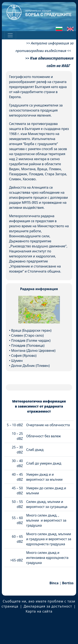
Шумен (17, 361)
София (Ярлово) (24, 356)
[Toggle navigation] (10, 35)
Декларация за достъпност (48, 606)
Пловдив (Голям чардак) (31, 340)
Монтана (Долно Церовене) (33, 351)
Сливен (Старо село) (27, 335)
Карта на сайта (39, 611)
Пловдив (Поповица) (28, 345)
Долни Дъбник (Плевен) (30, 366)
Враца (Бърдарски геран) (31, 330)
